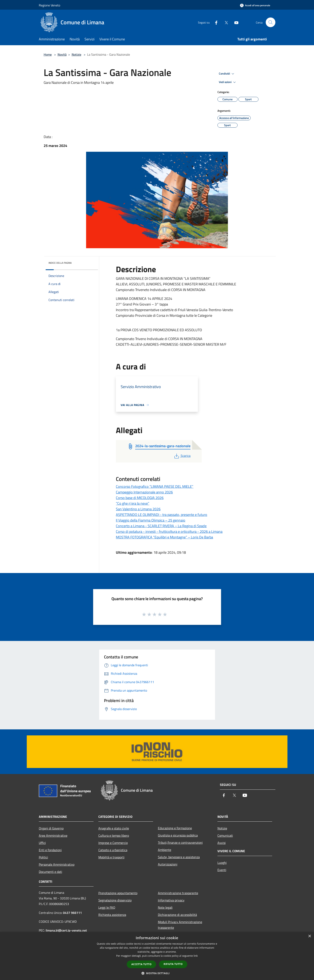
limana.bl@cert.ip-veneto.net (66, 930)
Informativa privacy (171, 900)
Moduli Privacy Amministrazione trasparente (180, 925)
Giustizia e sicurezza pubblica (178, 835)
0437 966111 (72, 913)
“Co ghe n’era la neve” (133, 503)
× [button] (309, 936)
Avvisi (222, 843)
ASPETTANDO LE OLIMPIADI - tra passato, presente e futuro (162, 515)
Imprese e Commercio (113, 843)
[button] (157, 973)
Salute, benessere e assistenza (179, 857)
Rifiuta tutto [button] (173, 964)
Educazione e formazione (175, 828)
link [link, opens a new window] (196, 956)
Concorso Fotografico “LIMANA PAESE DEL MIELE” (155, 486)
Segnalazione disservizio (115, 900)
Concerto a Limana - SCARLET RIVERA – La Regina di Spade (161, 526)
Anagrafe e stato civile (114, 828)
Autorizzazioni (168, 864)
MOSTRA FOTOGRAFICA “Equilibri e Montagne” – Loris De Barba (164, 537)
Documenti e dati (50, 872)
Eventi (222, 870)
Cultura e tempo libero (114, 835)
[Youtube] (235, 22)
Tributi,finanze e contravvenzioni (180, 843)
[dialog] (157, 956)
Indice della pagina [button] (60, 263)
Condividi (227, 74)
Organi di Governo (51, 828)
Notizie (76, 54)
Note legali (165, 907)
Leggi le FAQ (107, 907)
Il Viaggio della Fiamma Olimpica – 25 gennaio (151, 520)
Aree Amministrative (53, 835)
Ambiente (165, 850)
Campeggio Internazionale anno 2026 (144, 492)
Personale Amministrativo (57, 864)
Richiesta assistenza (112, 915)
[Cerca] (271, 22)
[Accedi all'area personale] (255, 5)
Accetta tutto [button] (141, 964)
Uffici (42, 843)
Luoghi (222, 863)
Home (48, 54)
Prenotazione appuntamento (118, 893)
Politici (43, 857)
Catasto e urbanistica (113, 850)
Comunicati (225, 835)
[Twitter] (225, 22)
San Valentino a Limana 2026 (138, 509)
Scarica (182, 456)
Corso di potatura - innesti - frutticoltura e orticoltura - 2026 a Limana (169, 532)
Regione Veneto (49, 5)
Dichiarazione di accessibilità (177, 915)
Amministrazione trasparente (178, 893)
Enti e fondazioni (50, 850)
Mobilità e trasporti (111, 857)
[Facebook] (215, 22)
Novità (62, 54)
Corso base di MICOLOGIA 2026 (140, 498)
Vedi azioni (228, 82)
